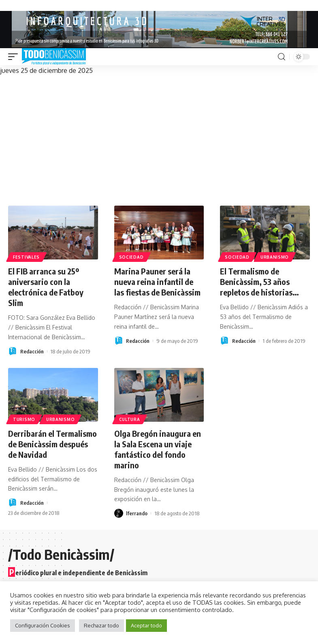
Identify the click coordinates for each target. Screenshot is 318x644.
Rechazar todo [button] (101, 625)
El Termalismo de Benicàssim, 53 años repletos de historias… (259, 282)
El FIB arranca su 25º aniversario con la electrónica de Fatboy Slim (46, 287)
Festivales (26, 257)
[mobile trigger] (15, 57)
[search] (282, 57)
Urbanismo (275, 257)
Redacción (32, 351)
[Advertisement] (159, 137)
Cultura (130, 419)
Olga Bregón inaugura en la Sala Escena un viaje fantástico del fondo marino (158, 449)
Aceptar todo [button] (146, 625)
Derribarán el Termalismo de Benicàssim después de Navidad (52, 444)
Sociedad (131, 257)
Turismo (24, 419)
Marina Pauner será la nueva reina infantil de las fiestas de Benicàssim (157, 282)
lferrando (137, 513)
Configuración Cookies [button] (43, 625)
